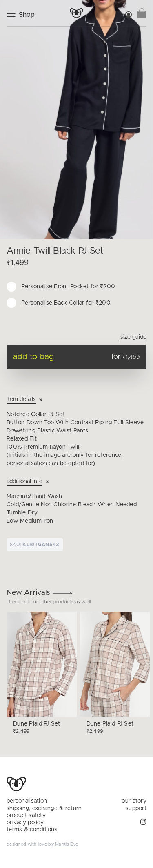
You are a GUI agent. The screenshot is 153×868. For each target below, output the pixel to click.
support (136, 808)
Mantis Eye (67, 844)
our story (134, 801)
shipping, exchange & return (44, 808)
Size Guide (133, 337)
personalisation (27, 801)
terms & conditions (32, 830)
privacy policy (25, 823)
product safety (26, 815)
